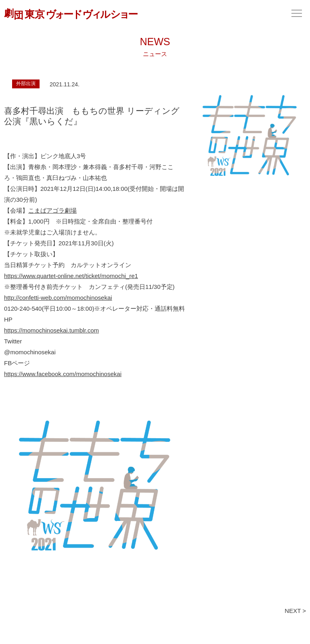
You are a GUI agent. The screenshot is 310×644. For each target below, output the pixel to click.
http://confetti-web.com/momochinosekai (58, 298)
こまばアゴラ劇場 (52, 210)
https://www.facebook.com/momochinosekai (63, 374)
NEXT (293, 611)
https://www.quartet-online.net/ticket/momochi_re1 (71, 276)
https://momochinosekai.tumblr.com (51, 330)
